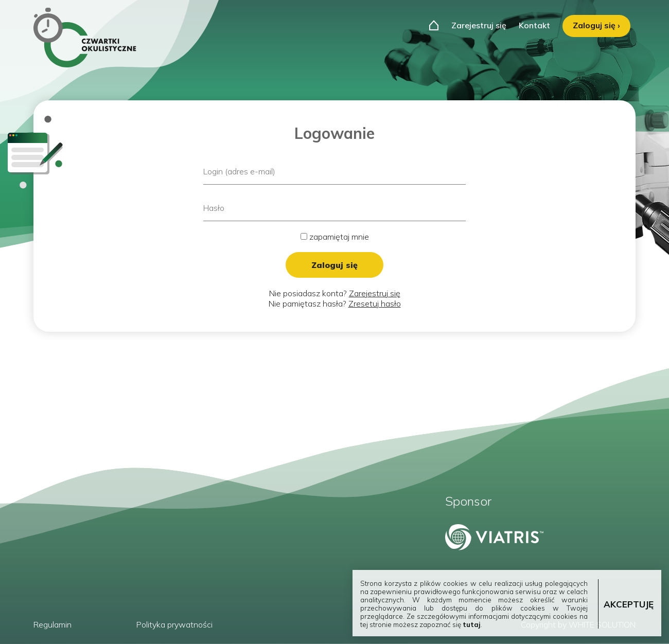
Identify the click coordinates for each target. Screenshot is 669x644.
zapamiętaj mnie (335, 237)
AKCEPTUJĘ (629, 604)
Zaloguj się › (596, 25)
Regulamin (52, 624)
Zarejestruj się (479, 25)
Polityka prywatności (174, 624)
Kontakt (534, 25)
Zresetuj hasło (375, 303)
